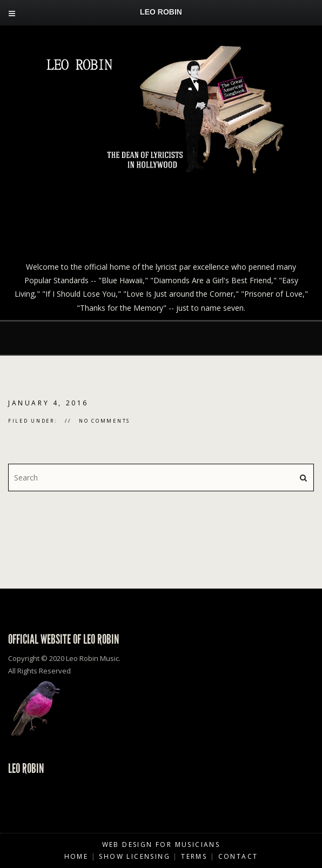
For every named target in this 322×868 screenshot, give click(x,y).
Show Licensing (135, 856)
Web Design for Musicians (161, 844)
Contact (238, 856)
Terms (194, 856)
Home (76, 856)
